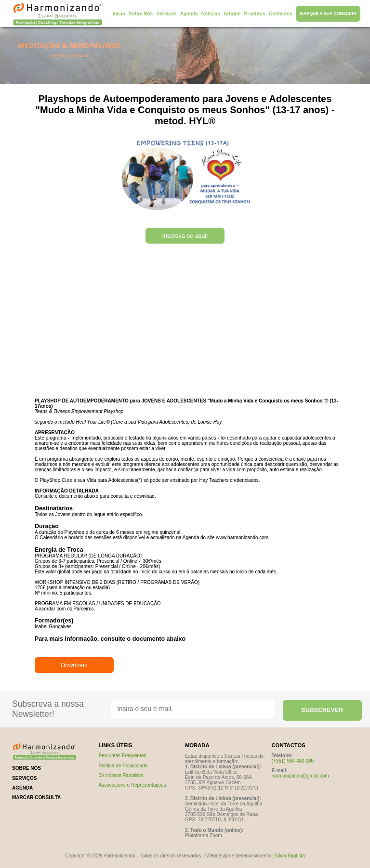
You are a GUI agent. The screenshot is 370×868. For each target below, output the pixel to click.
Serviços (167, 14)
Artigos (232, 14)
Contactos (281, 14)
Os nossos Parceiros (121, 775)
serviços (25, 778)
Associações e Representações (132, 785)
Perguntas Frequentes (123, 756)
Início (119, 14)
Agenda (189, 14)
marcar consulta (36, 797)
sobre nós (26, 768)
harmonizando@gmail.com (300, 776)
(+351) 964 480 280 (293, 761)
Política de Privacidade (123, 766)
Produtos (255, 14)
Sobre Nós (141, 14)
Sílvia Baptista (289, 856)
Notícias (211, 14)
